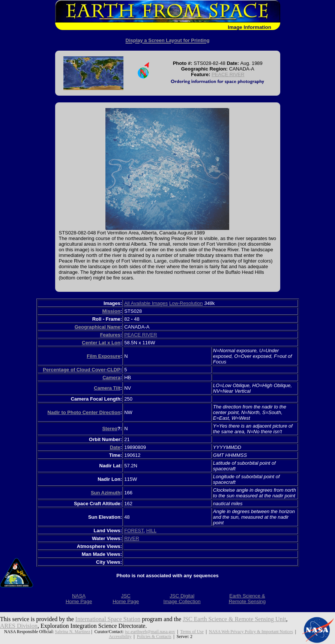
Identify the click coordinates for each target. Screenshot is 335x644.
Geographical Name (98, 327)
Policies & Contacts (154, 637)
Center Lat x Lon (101, 343)
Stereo (110, 429)
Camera (111, 378)
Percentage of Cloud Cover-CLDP (82, 370)
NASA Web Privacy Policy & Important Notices (251, 632)
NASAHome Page (79, 599)
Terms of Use (192, 632)
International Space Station (108, 619)
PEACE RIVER (228, 74)
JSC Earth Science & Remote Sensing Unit (234, 619)
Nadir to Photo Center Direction (84, 412)
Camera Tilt (107, 388)
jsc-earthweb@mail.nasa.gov (150, 632)
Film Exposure (104, 356)
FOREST (134, 531)
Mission (111, 311)
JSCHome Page (126, 599)
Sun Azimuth (106, 493)
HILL (151, 531)
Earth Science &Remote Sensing (247, 599)
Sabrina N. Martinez (72, 632)
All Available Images (146, 303)
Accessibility (120, 637)
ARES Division (19, 626)
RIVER (132, 538)
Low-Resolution (186, 303)
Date (115, 447)
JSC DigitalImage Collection (182, 599)
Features (110, 335)
